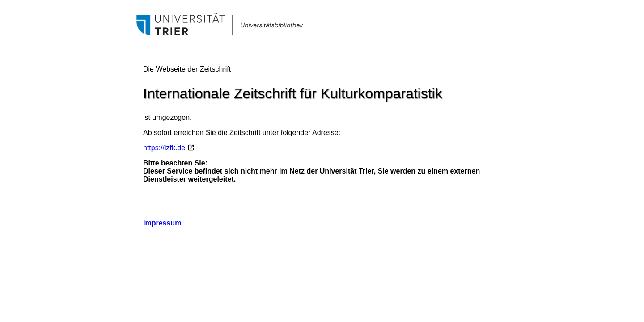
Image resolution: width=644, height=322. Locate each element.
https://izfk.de (164, 148)
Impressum (162, 223)
